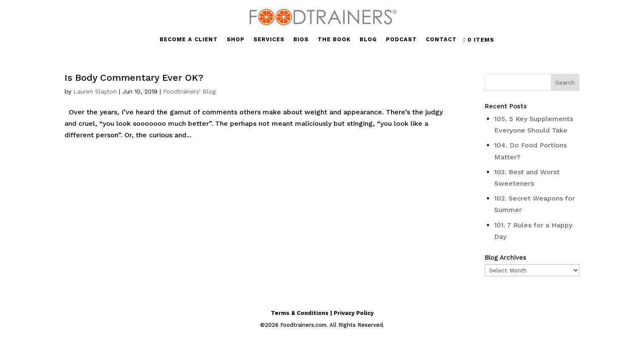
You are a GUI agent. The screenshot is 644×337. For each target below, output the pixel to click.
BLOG (368, 40)
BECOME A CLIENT (189, 40)
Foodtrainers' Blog (189, 91)
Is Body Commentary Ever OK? (134, 78)
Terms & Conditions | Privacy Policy (322, 313)
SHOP (236, 40)
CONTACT (441, 40)
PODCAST (401, 40)
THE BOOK (334, 40)
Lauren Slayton (95, 91)
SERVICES (269, 40)
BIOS (301, 40)
